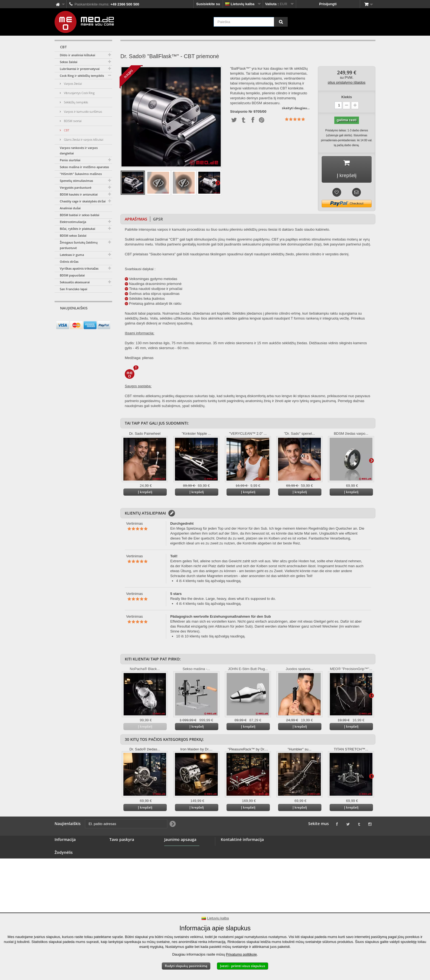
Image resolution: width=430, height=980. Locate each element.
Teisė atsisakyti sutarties (76, 888)
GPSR (158, 219)
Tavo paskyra (122, 839)
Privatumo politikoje (241, 954)
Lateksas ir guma (72, 255)
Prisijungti (328, 4)
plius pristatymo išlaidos (346, 82)
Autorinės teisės (68, 901)
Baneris (61, 862)
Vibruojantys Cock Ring (79, 93)
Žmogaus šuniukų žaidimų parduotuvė (79, 245)
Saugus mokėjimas (71, 882)
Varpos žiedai (72, 84)
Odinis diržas (69, 262)
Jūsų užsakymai (123, 849)
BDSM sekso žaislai (73, 235)
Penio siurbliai (70, 160)
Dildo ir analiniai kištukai (77, 55)
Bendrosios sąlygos (72, 875)
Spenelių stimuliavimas (76, 181)
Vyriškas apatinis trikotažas (79, 268)
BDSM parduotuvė (70, 855)
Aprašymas (136, 219)
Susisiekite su (208, 4)
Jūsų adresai (120, 862)
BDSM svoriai (72, 121)
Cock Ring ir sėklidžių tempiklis (82, 76)
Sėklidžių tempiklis (76, 102)
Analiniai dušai (70, 208)
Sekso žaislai (69, 62)
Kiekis (347, 97)
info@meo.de (258, 878)
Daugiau (218, 183)
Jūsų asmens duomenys (130, 869)
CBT (66, 130)
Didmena (62, 869)
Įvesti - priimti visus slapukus (243, 966)
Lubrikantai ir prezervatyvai (80, 69)
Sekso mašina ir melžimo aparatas (84, 167)
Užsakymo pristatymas (74, 895)
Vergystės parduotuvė (76, 187)
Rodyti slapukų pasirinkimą (186, 966)
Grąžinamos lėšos (125, 855)
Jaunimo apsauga (179, 865)
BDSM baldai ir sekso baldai (80, 215)
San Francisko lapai (73, 289)
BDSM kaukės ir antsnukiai (79, 194)
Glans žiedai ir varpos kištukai (83, 139)
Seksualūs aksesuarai (75, 282)
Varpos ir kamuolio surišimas (83, 111)
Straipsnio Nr (241, 112)
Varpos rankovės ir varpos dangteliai (79, 150)
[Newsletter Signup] (106, 319)
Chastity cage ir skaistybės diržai (83, 201)
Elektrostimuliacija (73, 222)
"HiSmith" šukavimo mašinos (81, 174)
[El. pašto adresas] (79, 318)
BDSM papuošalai (72, 275)
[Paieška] (281, 22)
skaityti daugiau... (296, 108)
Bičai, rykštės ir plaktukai (77, 229)
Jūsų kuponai (121, 875)
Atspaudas (64, 908)
